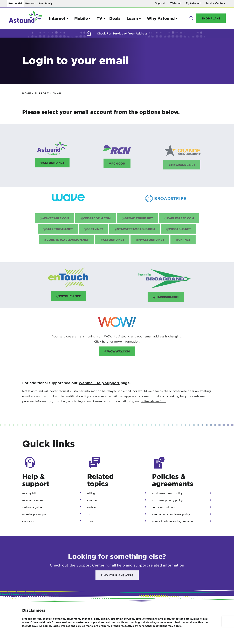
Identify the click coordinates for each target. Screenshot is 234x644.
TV (89, 514)
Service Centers (215, 3)
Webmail (176, 3)
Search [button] (191, 18)
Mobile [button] (81, 18)
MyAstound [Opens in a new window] (193, 3)
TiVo (90, 521)
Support (160, 3)
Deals (115, 18)
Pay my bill (29, 493)
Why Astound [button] (161, 18)
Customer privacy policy (167, 500)
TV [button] (99, 18)
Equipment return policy (167, 493)
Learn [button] (132, 18)
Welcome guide (32, 507)
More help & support (35, 514)
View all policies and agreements (173, 521)
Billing (91, 493)
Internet (92, 500)
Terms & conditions (164, 507)
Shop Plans (211, 18)
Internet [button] (57, 18)
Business (30, 3)
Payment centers (33, 500)
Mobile (91, 507)
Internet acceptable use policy (171, 514)
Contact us (29, 521)
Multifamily (46, 3)
